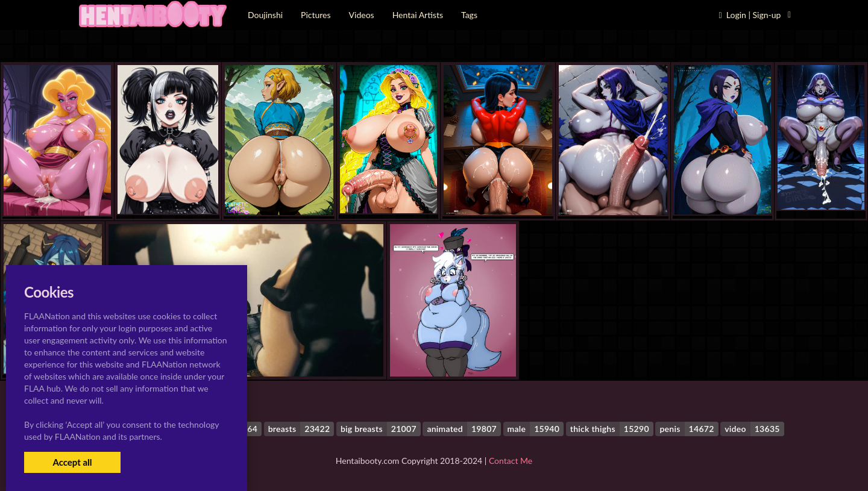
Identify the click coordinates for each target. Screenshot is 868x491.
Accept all (72, 462)
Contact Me (511, 461)
